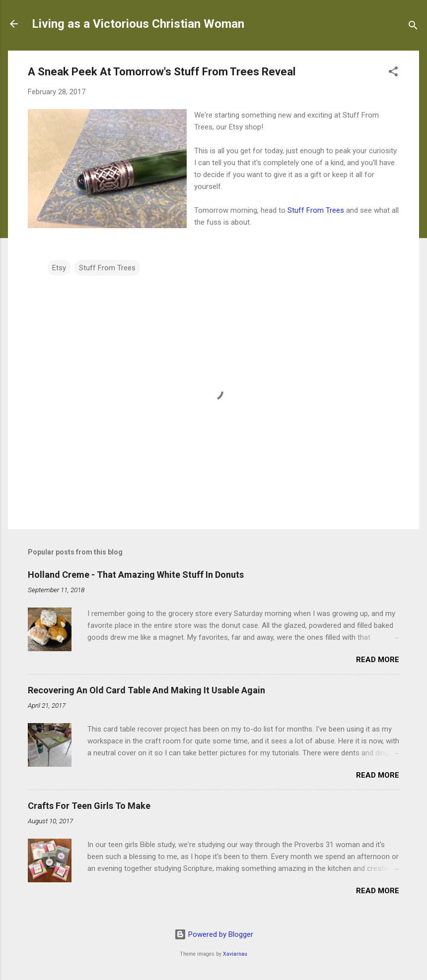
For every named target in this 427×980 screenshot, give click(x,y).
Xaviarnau (235, 954)
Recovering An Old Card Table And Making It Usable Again (146, 690)
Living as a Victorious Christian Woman (138, 24)
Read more (378, 660)
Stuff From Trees (316, 210)
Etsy (59, 268)
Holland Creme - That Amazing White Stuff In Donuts (136, 575)
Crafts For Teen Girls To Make (89, 806)
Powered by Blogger (214, 934)
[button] (393, 73)
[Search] (413, 27)
